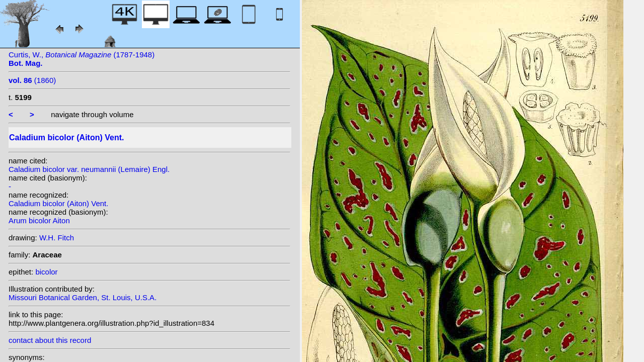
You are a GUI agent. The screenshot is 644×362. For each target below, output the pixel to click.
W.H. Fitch (57, 238)
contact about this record (50, 340)
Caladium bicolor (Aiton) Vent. (58, 203)
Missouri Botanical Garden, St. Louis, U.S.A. (83, 297)
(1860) (32, 80)
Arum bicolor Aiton (39, 220)
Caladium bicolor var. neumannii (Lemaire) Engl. (89, 169)
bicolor (46, 272)
